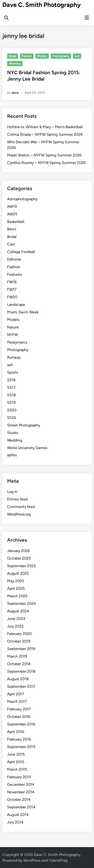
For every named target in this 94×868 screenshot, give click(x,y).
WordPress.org (19, 514)
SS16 (11, 380)
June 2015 (16, 754)
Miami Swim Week (23, 312)
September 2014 (21, 807)
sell (77, 56)
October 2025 (19, 558)
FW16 (12, 282)
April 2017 (16, 694)
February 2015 (19, 777)
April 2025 (16, 588)
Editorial (14, 259)
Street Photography (24, 425)
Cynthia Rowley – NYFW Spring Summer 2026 (46, 163)
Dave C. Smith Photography (42, 5)
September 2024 (22, 604)
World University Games (27, 448)
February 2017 (19, 709)
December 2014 (21, 784)
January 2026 (18, 551)
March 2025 (17, 596)
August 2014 (18, 815)
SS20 (12, 410)
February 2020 (19, 634)
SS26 (12, 418)
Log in (12, 492)
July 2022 (15, 626)
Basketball (16, 222)
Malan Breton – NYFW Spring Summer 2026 (44, 155)
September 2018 (21, 671)
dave (15, 93)
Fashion (27, 56)
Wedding (15, 64)
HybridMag (58, 860)
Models (42, 56)
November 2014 (21, 792)
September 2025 (21, 566)
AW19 (12, 207)
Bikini (12, 229)
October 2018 (19, 664)
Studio (13, 433)
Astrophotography (22, 199)
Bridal (13, 56)
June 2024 (16, 619)
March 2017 (17, 702)
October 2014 (19, 800)
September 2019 (21, 649)
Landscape (16, 305)
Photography (61, 56)
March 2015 (17, 769)
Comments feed (21, 507)
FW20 (12, 297)
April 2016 (16, 732)
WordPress (32, 860)
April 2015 (16, 762)
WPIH (12, 455)
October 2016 (19, 717)
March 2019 (17, 656)
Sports (13, 372)
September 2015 (21, 747)
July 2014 (15, 822)
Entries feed (17, 499)
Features (14, 274)
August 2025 (18, 573)
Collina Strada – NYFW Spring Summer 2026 (45, 134)
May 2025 (16, 581)
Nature (13, 327)
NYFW (13, 335)
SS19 (11, 403)
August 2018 (18, 679)
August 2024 (18, 611)
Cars (11, 244)
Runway (14, 357)
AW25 (12, 214)
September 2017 (21, 686)
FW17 (12, 289)
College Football (21, 252)
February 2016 (19, 739)
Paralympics (17, 342)
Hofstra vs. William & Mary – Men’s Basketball (45, 127)
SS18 (11, 395)
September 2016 (21, 724)
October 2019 (19, 641)
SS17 (11, 387)
